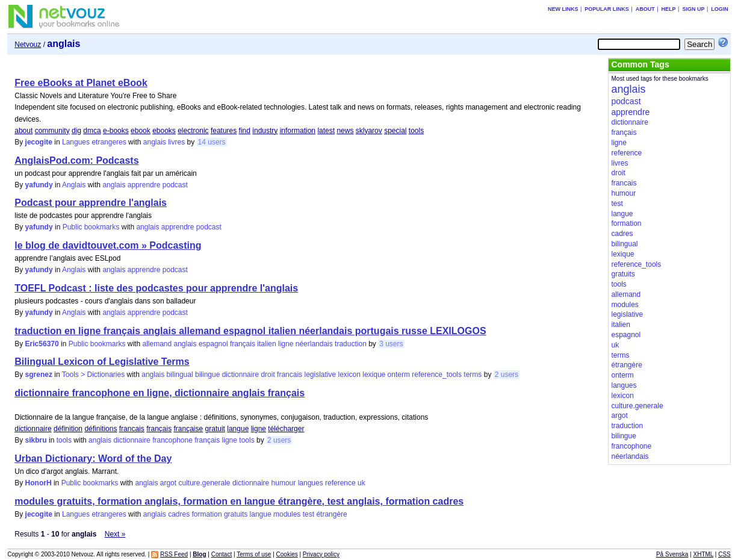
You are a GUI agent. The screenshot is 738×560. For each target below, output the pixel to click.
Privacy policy (321, 554)
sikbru (36, 440)
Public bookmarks (91, 227)
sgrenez (39, 375)
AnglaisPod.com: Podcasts (76, 160)
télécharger (286, 429)
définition (68, 429)
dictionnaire (240, 375)
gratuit (215, 429)
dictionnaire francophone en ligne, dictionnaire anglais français (160, 393)
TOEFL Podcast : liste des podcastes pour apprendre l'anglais (156, 288)
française (189, 429)
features (224, 131)
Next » (115, 534)
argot (168, 483)
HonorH (39, 483)
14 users (212, 142)
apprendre (144, 185)
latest (326, 131)
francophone (172, 440)
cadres (179, 514)
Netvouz (28, 45)
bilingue (207, 375)
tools (416, 131)
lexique (374, 375)
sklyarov (369, 131)
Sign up (693, 9)
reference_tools (437, 375)
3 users (391, 344)
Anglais (74, 185)
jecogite (39, 142)
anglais (155, 142)
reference (340, 483)
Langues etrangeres (94, 142)
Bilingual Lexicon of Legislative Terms (102, 362)
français (243, 344)
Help (669, 9)
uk (361, 483)
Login (720, 9)
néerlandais (314, 344)
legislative (320, 375)
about (23, 131)
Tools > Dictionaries (93, 375)
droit (268, 375)
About (645, 9)
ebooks (164, 131)
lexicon (349, 375)
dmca (92, 131)
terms (473, 375)
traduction (351, 344)
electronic (193, 131)
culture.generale (204, 483)
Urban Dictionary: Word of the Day (93, 459)
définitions (101, 429)
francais (290, 375)
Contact (222, 554)
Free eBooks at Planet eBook (81, 83)
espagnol (213, 344)
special (395, 131)
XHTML (703, 554)
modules (287, 514)
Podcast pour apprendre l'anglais (91, 203)
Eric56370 (42, 344)
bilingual (180, 375)
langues (311, 483)
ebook (141, 131)
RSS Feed (174, 554)
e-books (116, 131)
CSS (724, 554)
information (298, 131)
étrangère (331, 514)
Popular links (607, 9)
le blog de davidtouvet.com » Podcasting (108, 245)
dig (76, 131)
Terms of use (254, 554)
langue (238, 429)
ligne (286, 344)
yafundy (39, 185)
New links (563, 9)
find (245, 131)
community (52, 131)
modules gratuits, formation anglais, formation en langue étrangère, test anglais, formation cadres (239, 501)
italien (266, 344)
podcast (175, 185)
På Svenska (672, 554)
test (309, 514)
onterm (399, 375)
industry (265, 131)
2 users (507, 375)
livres (176, 142)
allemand (157, 344)
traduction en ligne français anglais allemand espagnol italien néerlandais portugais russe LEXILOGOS (250, 331)
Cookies (287, 554)
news (345, 131)
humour (284, 483)
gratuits (236, 514)
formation (207, 514)
